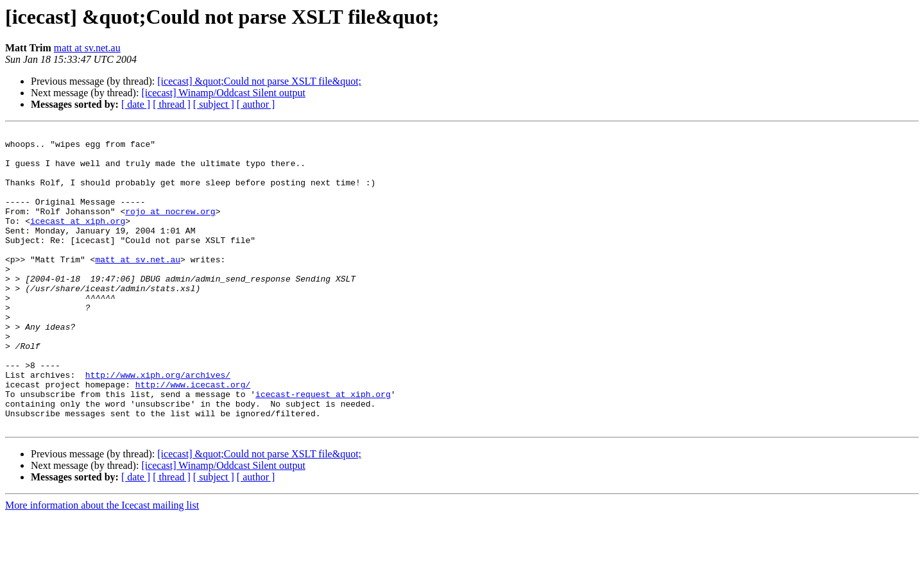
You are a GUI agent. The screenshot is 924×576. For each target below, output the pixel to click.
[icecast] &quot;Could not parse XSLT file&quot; (259, 81)
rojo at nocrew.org (170, 228)
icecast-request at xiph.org (323, 448)
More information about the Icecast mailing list (102, 565)
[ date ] (136, 104)
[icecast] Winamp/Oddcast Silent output (223, 93)
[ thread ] (172, 104)
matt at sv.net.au (87, 48)
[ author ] (256, 104)
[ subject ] (214, 104)
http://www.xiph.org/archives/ (158, 425)
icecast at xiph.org (78, 240)
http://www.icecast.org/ (193, 436)
